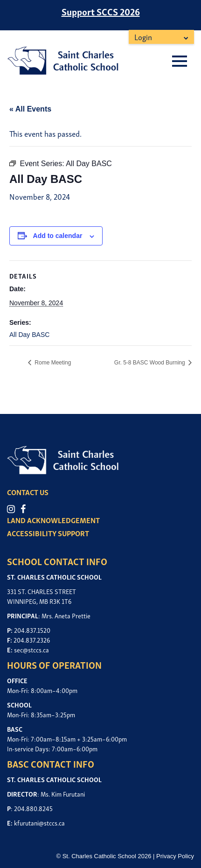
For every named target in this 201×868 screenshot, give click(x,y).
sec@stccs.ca (31, 649)
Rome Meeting (52, 363)
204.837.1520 (32, 630)
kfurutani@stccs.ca (39, 822)
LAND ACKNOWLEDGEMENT (53, 520)
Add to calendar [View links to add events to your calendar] (58, 236)
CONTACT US (28, 492)
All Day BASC (29, 335)
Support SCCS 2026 (101, 11)
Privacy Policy (175, 856)
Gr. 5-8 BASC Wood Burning (150, 363)
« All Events (30, 109)
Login (143, 37)
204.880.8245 (33, 808)
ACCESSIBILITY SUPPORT (48, 533)
